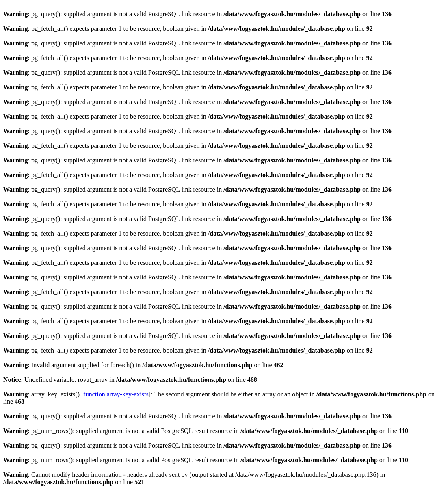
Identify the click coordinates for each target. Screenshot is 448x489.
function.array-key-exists (116, 394)
